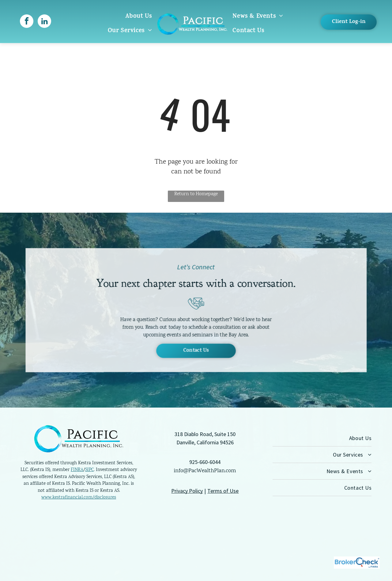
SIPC (89, 470)
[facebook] (27, 22)
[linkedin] (44, 22)
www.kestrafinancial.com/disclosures (79, 498)
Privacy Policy (187, 491)
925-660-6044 (205, 462)
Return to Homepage (196, 194)
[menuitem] (139, 17)
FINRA (77, 470)
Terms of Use (223, 491)
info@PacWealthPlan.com (205, 471)
